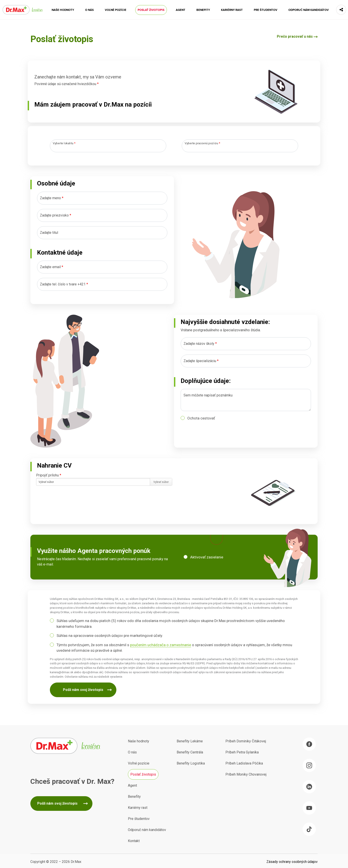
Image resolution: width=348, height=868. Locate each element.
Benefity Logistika (191, 763)
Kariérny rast (232, 10)
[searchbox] (55, 146)
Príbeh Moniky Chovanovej (246, 774)
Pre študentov (266, 10)
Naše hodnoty (63, 10)
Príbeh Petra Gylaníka (242, 752)
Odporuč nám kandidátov (309, 10)
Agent (181, 10)
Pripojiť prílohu (49, 475)
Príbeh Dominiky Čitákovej (246, 741)
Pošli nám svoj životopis (83, 690)
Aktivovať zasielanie (207, 557)
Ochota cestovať (201, 418)
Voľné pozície (116, 10)
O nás (89, 10)
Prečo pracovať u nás (295, 36)
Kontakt (134, 841)
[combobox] (108, 146)
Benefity (203, 10)
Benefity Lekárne (190, 741)
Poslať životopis (151, 10)
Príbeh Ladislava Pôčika (244, 763)
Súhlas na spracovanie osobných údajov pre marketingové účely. (110, 636)
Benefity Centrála (190, 752)
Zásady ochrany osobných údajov (292, 862)
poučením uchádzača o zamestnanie (161, 645)
